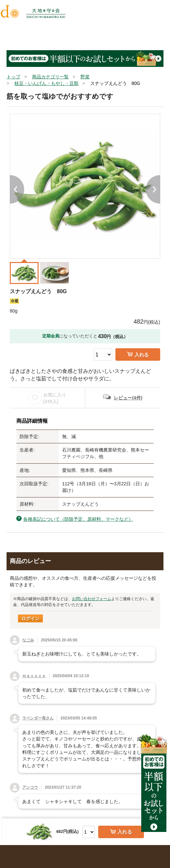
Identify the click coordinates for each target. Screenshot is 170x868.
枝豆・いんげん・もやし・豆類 (46, 83)
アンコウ (30, 787)
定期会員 (51, 336)
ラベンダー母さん (38, 718)
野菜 (85, 77)
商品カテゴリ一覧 (50, 77)
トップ (13, 77)
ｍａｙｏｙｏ (34, 676)
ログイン (30, 618)
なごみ (28, 640)
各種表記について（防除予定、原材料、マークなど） (78, 519)
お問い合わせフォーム (92, 599)
